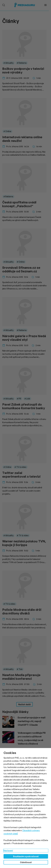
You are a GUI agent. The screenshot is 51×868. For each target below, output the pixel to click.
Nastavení (8, 851)
